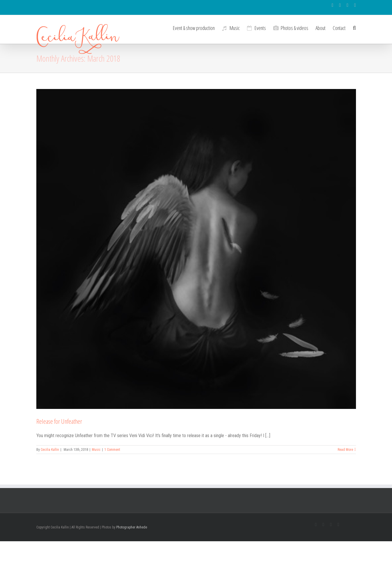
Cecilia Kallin (50, 450)
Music (96, 450)
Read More (345, 450)
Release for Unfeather (59, 421)
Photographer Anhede (132, 527)
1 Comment (112, 450)
